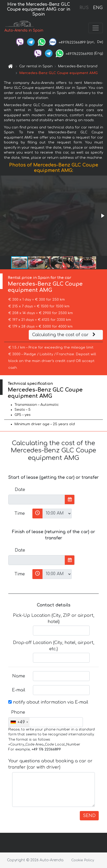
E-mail (19, 690)
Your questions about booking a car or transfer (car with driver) (50, 764)
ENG (98, 8)
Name (19, 676)
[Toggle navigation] (96, 28)
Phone (18, 712)
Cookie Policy (83, 860)
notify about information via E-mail (48, 702)
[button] (102, 216)
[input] (37, 500)
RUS (84, 8)
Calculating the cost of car (65, 335)
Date (20, 490)
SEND (89, 816)
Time (20, 513)
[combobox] (19, 722)
